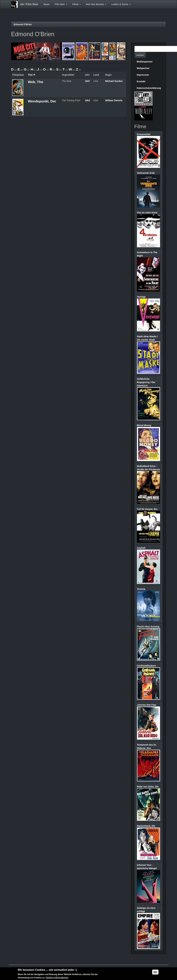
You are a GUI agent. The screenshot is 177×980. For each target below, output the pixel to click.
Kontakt (141, 81)
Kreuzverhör (144, 134)
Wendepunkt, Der (42, 101)
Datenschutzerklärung (149, 88)
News (47, 4)
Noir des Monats (96, 4)
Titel (32, 75)
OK (155, 972)
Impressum (143, 75)
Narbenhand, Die (146, 826)
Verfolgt (141, 297)
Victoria (141, 589)
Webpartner (143, 68)
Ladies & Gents (121, 4)
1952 (87, 100)
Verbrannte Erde (146, 173)
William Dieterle (114, 100)
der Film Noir (29, 4)
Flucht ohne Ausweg (148, 627)
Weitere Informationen (57, 978)
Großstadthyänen (147, 666)
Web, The (36, 82)
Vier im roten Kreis (147, 213)
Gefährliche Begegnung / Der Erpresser (146, 382)
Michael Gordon (114, 81)
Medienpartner (145, 62)
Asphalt (141, 548)
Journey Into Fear (147, 705)
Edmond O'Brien (23, 24)
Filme (76, 4)
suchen (140, 55)
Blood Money (144, 425)
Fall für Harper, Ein (147, 509)
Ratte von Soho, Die (148, 787)
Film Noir (61, 4)
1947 (87, 81)
